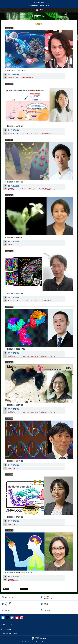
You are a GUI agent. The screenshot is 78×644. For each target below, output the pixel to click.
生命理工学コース (13, 77)
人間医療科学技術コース (27, 77)
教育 (9, 74)
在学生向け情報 (7, 629)
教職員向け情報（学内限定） (11, 633)
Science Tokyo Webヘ (9, 625)
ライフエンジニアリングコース (29, 133)
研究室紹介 (16, 74)
